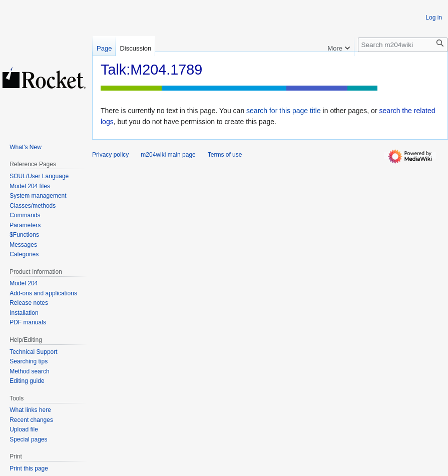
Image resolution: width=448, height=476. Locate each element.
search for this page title (284, 111)
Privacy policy (110, 155)
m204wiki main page (168, 155)
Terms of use (225, 155)
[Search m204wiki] (403, 45)
